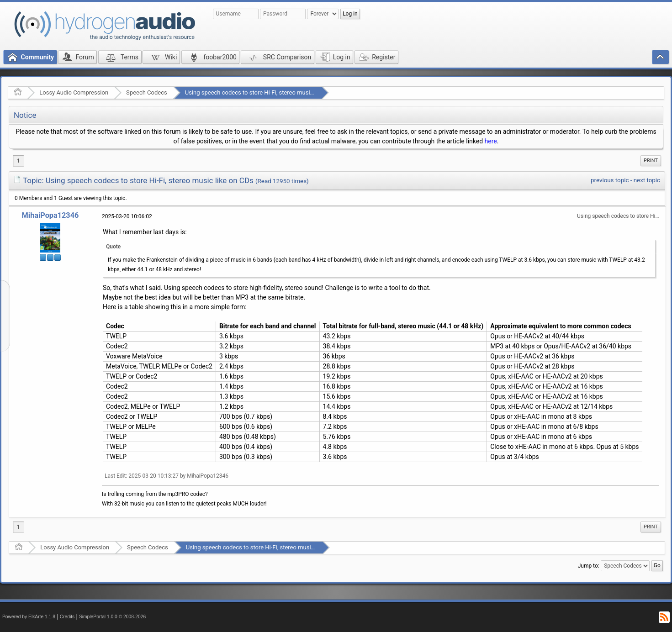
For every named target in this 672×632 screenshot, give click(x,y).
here (491, 141)
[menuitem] (651, 161)
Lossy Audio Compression (74, 92)
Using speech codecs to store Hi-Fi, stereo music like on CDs (265, 92)
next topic (647, 180)
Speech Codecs (147, 92)
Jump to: (589, 566)
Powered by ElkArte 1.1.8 (29, 617)
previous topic (610, 180)
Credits (67, 617)
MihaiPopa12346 (50, 215)
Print (651, 161)
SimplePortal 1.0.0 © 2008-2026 (112, 617)
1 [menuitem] (19, 161)
